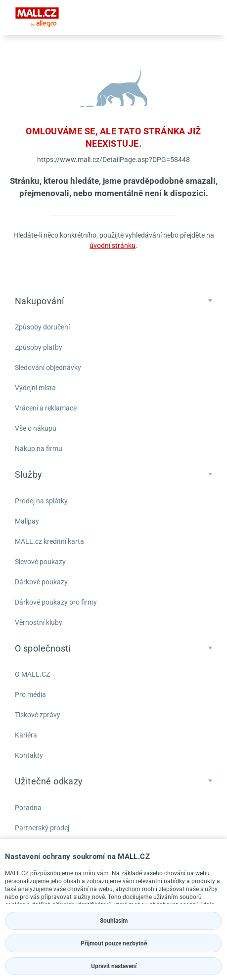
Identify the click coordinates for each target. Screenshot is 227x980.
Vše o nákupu (36, 428)
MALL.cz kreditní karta (49, 541)
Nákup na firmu (39, 449)
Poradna (28, 808)
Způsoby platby (39, 347)
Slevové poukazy (40, 562)
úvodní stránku (113, 245)
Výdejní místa (35, 388)
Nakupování (40, 301)
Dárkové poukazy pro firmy (56, 602)
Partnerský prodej (42, 828)
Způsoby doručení (42, 327)
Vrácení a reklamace (46, 408)
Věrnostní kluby (39, 622)
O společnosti (43, 648)
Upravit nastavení (114, 966)
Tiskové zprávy (38, 715)
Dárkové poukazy (41, 582)
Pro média (30, 694)
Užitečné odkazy (49, 781)
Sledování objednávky (48, 367)
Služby (29, 474)
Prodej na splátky (41, 501)
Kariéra (26, 735)
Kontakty (29, 755)
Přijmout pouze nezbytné (114, 943)
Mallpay (27, 521)
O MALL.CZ (32, 674)
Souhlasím (114, 921)
